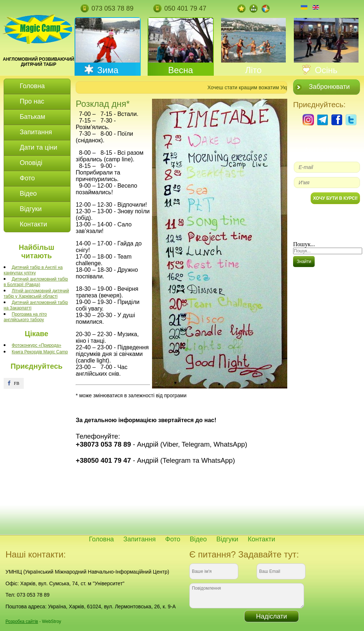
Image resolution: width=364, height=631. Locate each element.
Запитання (140, 539)
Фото (173, 539)
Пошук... (304, 244)
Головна (101, 539)
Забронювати (329, 87)
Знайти (304, 262)
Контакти (261, 539)
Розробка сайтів (22, 621)
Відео (198, 539)
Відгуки (227, 539)
